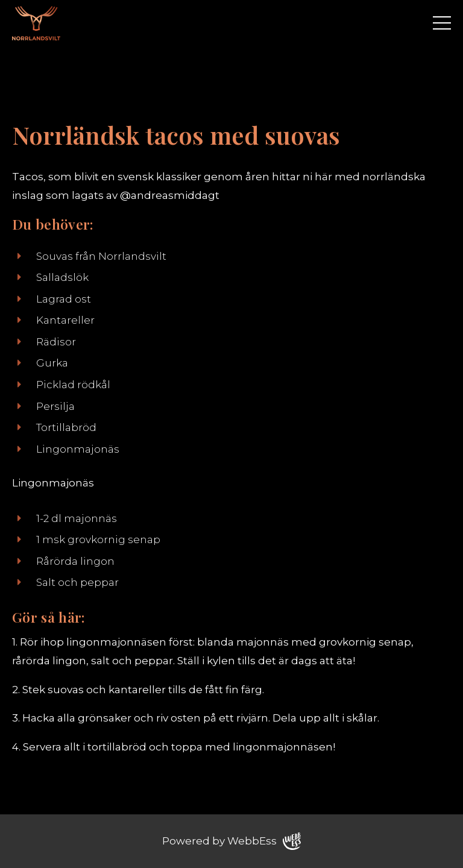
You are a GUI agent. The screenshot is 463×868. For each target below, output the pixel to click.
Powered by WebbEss (231, 841)
